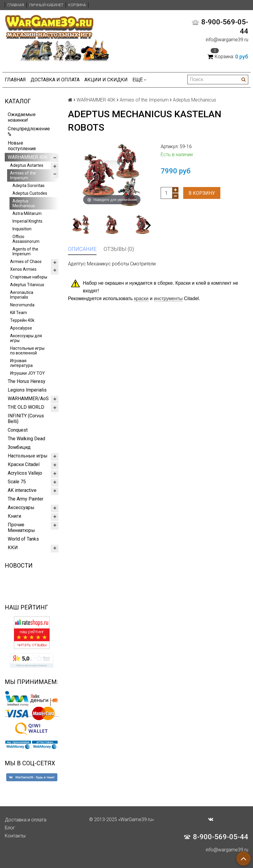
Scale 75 (17, 482)
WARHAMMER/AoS (28, 399)
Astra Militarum (27, 213)
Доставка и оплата (55, 80)
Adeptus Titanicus (27, 285)
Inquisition (22, 229)
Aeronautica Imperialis (22, 295)
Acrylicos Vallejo (25, 473)
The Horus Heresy (27, 381)
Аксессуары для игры (26, 338)
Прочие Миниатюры (21, 528)
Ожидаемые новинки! (22, 117)
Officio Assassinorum (26, 239)
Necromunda (22, 305)
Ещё (139, 80)
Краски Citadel (24, 464)
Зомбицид (19, 447)
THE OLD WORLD (26, 407)
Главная (16, 5)
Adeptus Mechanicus (24, 203)
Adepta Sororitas (29, 186)
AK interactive (22, 490)
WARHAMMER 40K (28, 157)
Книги (14, 516)
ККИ (13, 548)
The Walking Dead (26, 439)
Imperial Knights (27, 221)
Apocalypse (21, 328)
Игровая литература (21, 363)
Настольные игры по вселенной (27, 351)
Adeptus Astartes (27, 165)
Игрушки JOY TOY (27, 373)
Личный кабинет (46, 5)
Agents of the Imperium (25, 251)
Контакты (15, 836)
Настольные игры (28, 456)
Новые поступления (22, 146)
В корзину (202, 193)
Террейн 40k (22, 320)
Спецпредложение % (29, 132)
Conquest (18, 430)
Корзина (77, 5)
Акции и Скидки (106, 80)
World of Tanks (23, 539)
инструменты (168, 298)
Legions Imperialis (27, 390)
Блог (10, 828)
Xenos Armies (23, 269)
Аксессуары (21, 507)
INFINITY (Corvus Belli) (26, 419)
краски (141, 298)
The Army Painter (26, 499)
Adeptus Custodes (30, 193)
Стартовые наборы (29, 277)
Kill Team (19, 313)
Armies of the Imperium (23, 175)
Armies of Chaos (26, 262)
